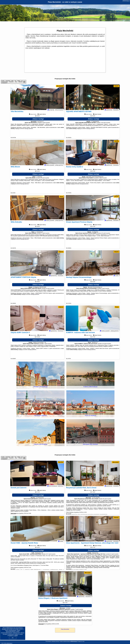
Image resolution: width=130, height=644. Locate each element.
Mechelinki (60, 86)
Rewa (61, 141)
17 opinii (77, 611)
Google (4, 629)
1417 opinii (48, 556)
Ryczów (61, 462)
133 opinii (104, 345)
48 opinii (105, 500)
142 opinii (103, 235)
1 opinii (46, 345)
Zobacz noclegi (38, 120)
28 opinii (48, 290)
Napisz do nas (81, 641)
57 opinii (43, 124)
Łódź (62, 517)
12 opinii (100, 179)
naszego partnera (29, 130)
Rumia (117, 141)
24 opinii (112, 556)
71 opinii (43, 235)
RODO (16, 635)
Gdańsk (116, 517)
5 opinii (103, 290)
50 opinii (45, 500)
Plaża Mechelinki (65, 629)
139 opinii (42, 179)
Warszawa (116, 462)
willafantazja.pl (126, 1)
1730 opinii (103, 124)
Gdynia (116, 86)
